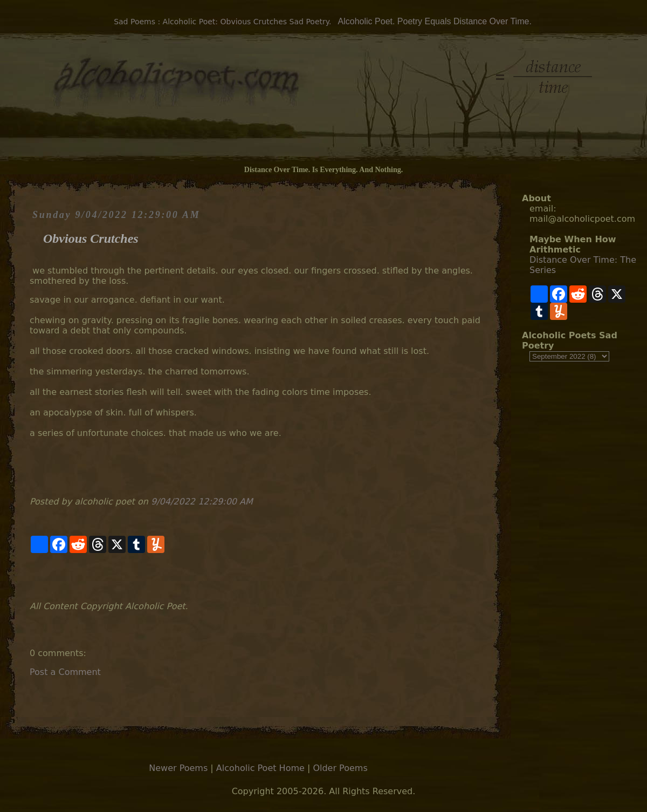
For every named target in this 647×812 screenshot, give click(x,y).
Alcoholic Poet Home (260, 768)
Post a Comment (65, 672)
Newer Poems (178, 768)
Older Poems (340, 768)
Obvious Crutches (91, 238)
